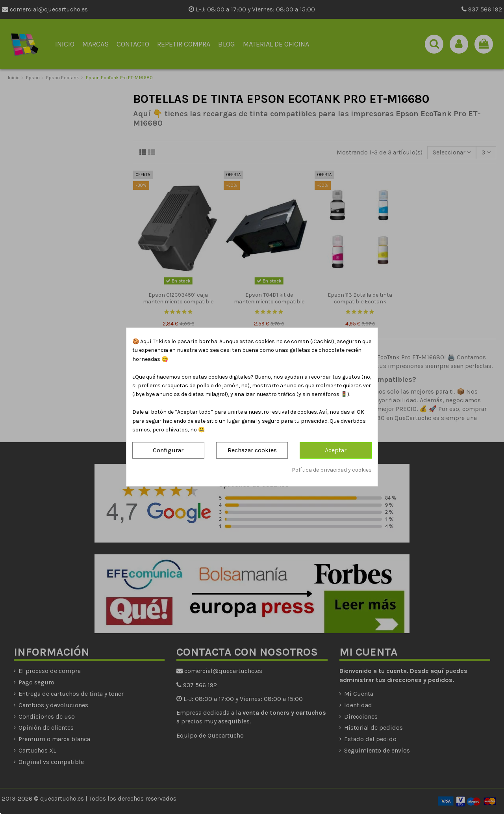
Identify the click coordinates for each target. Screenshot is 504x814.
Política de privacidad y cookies (332, 470)
